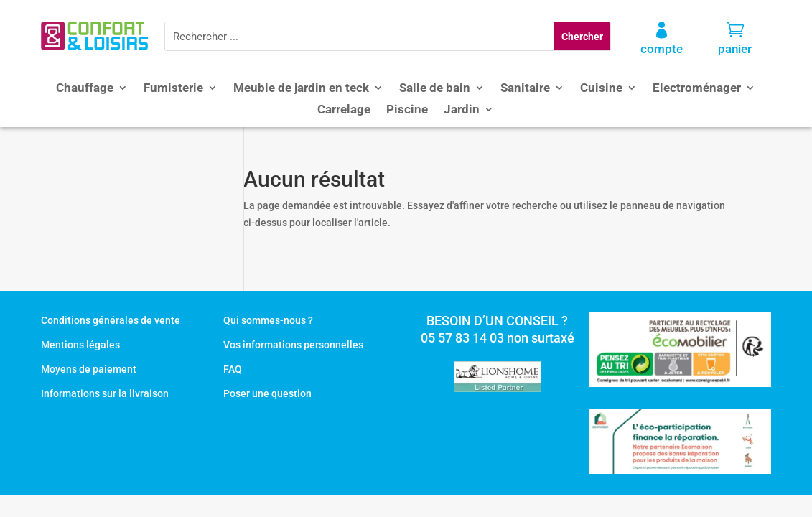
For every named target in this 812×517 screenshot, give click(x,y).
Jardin (462, 110)
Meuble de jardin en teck (301, 89)
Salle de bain (435, 89)
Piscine (407, 110)
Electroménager (697, 89)
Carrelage (344, 110)
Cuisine (601, 89)
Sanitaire (525, 89)
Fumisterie (173, 89)
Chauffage (85, 89)
